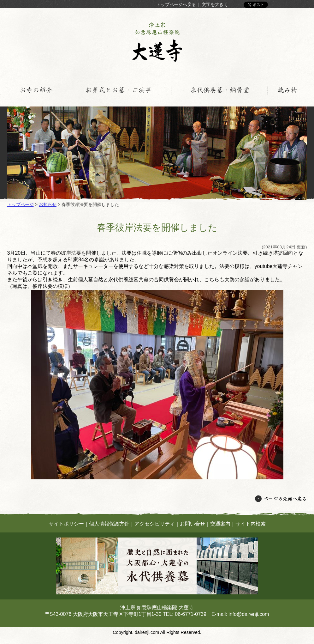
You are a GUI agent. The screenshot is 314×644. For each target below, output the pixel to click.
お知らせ (48, 204)
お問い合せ (193, 524)
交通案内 (220, 524)
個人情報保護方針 (109, 524)
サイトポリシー (66, 524)
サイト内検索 (251, 524)
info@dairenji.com (249, 614)
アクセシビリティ (155, 524)
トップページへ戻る (176, 4)
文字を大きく (215, 4)
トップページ (21, 204)
